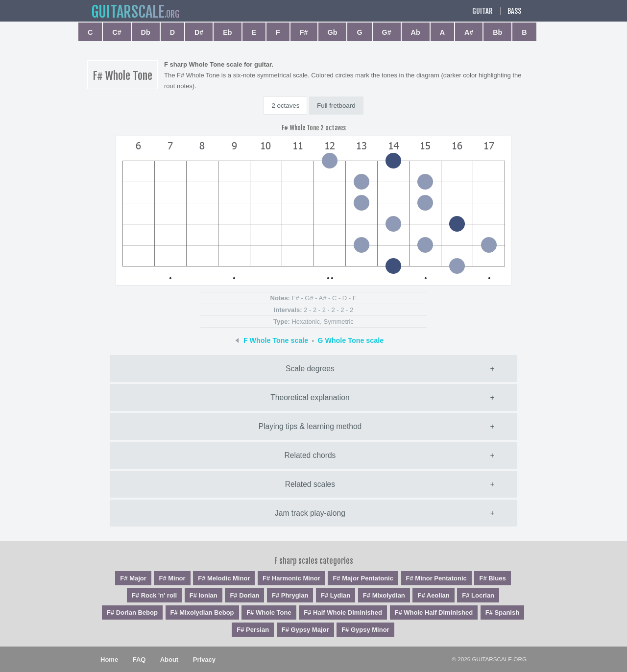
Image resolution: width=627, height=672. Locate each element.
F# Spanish (502, 612)
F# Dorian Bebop (132, 612)
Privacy (204, 660)
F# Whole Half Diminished (434, 612)
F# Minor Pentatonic (436, 578)
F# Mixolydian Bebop (202, 612)
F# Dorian (244, 595)
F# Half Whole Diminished (343, 612)
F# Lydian (336, 595)
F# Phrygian (290, 595)
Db (146, 32)
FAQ (139, 660)
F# (304, 32)
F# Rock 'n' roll (154, 595)
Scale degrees (310, 369)
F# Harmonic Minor (291, 578)
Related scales (310, 484)
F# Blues (492, 578)
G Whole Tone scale (350, 340)
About (169, 660)
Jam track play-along (310, 513)
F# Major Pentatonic (363, 578)
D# (199, 32)
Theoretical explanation (310, 397)
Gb (333, 32)
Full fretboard (336, 106)
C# (117, 32)
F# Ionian (204, 595)
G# (387, 32)
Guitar (482, 11)
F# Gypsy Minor (365, 630)
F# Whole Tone (269, 612)
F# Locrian (478, 595)
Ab (416, 32)
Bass (514, 11)
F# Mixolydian (384, 595)
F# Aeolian (433, 595)
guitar (128, 12)
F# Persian (253, 630)
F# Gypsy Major (305, 630)
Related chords (310, 455)
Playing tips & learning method (310, 426)
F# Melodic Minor (224, 578)
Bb (497, 32)
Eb (227, 32)
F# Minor (172, 578)
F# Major (133, 578)
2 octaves (285, 106)
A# (469, 32)
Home (109, 660)
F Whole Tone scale (276, 340)
